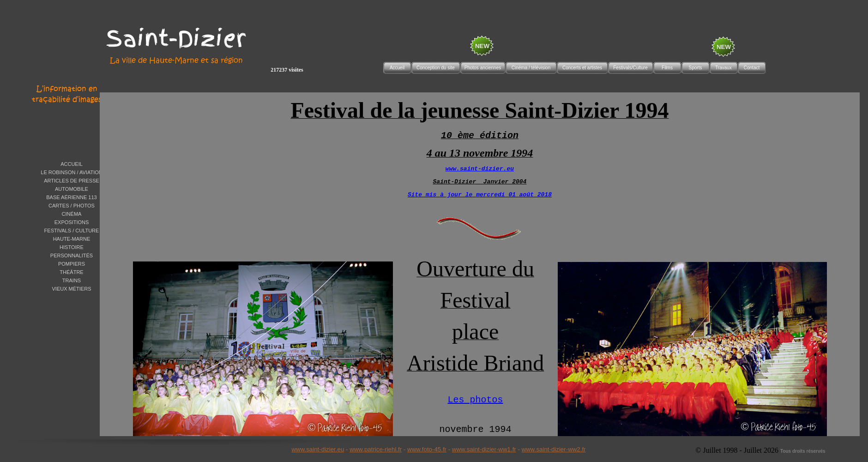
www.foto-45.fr (427, 449)
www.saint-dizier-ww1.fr (484, 449)
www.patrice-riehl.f (375, 449)
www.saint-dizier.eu (318, 449)
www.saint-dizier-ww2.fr (554, 449)
